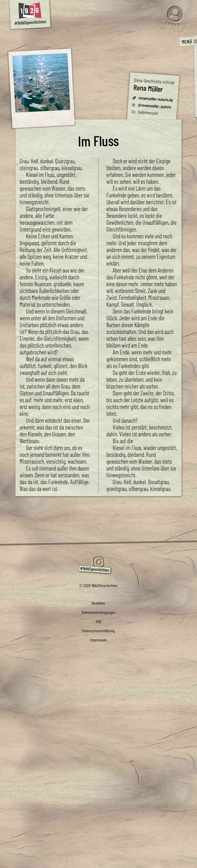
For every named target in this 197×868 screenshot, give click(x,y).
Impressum (98, 640)
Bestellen (98, 603)
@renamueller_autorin (155, 106)
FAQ (98, 621)
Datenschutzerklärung (98, 631)
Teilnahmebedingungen (98, 612)
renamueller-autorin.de (156, 99)
